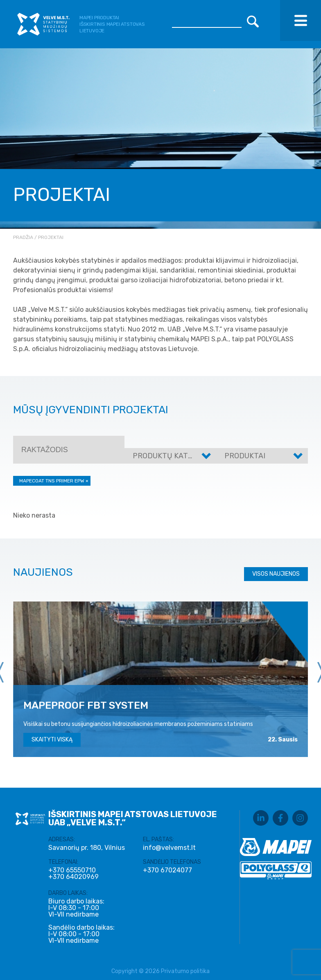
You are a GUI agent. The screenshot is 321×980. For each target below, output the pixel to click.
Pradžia (23, 237)
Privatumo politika (185, 971)
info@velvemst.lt (169, 848)
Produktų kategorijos (178, 456)
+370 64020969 (73, 877)
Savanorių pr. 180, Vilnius (87, 848)
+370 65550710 (72, 870)
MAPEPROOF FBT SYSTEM (86, 705)
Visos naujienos (276, 574)
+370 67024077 (167, 870)
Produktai (245, 456)
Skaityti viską (52, 740)
